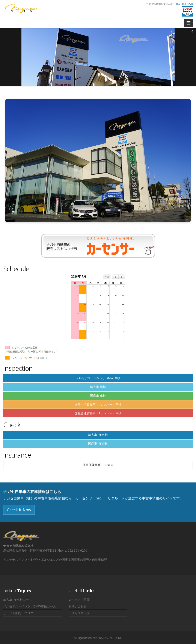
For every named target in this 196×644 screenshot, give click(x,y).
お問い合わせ (78, 606)
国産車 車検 (98, 396)
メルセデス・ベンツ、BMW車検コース (30, 606)
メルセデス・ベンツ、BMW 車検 (98, 378)
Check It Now (19, 510)
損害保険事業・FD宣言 (98, 465)
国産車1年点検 (98, 443)
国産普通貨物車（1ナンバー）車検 (98, 413)
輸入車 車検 (98, 387)
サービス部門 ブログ (18, 613)
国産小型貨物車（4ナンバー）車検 (98, 404)
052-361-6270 (184, 4)
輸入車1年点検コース (18, 600)
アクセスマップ (79, 613)
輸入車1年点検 (98, 435)
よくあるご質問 (79, 600)
